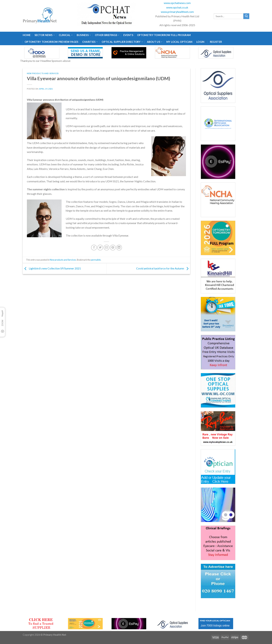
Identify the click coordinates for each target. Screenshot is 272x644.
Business (84, 35)
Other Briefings (107, 35)
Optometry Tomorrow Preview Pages (51, 42)
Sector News (45, 35)
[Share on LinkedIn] (119, 248)
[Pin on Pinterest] (113, 248)
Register (216, 42)
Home (27, 35)
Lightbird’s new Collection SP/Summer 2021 (52, 268)
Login (200, 42)
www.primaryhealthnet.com (177, 12)
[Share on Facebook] (94, 248)
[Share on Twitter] (100, 248)
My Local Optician (179, 42)
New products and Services (43, 73)
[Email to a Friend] (107, 248)
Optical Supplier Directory (122, 42)
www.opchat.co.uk (177, 7)
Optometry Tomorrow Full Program (164, 35)
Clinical (66, 35)
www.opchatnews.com (177, 3)
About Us (155, 42)
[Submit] (246, 16)
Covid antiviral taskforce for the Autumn (163, 268)
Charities (90, 42)
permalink (96, 260)
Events (128, 35)
